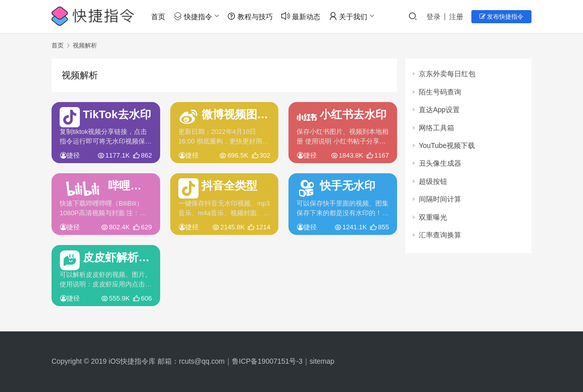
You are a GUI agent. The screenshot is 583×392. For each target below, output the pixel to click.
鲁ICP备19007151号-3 (267, 361)
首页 (158, 17)
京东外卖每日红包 (447, 74)
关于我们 (348, 16)
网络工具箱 (436, 128)
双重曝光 (433, 217)
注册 (456, 17)
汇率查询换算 (440, 235)
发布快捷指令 (501, 17)
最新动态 (301, 16)
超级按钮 (433, 181)
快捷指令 (193, 16)
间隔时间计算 (440, 199)
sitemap (322, 361)
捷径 (73, 155)
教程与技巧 (250, 16)
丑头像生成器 (440, 163)
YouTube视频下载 (447, 145)
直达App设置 (439, 110)
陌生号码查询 (440, 92)
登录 (433, 17)
